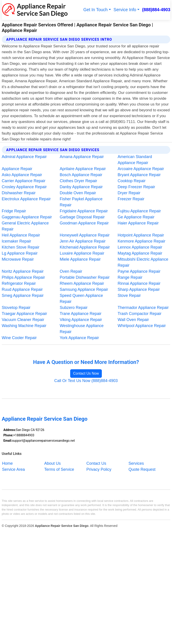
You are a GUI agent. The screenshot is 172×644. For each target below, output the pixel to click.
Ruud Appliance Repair (22, 289)
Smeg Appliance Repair (23, 296)
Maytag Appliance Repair (140, 253)
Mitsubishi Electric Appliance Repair (143, 262)
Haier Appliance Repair (138, 223)
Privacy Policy (99, 469)
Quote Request (142, 469)
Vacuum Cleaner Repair (23, 320)
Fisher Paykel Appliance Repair (81, 202)
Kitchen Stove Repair (21, 247)
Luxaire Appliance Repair (82, 253)
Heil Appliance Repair (21, 235)
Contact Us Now (86, 373)
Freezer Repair (131, 199)
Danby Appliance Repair (81, 187)
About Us (53, 463)
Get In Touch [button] (95, 10)
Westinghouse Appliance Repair (82, 329)
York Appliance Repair (79, 338)
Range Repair (130, 277)
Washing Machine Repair (24, 326)
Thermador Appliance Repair (143, 308)
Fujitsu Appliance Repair (139, 211)
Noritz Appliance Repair (23, 271)
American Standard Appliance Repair (135, 160)
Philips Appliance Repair (23, 277)
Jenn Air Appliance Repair (83, 241)
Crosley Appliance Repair (24, 187)
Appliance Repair (17, 169)
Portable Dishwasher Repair (85, 277)
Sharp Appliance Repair (139, 289)
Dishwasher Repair (19, 193)
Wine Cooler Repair (19, 338)
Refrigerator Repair (19, 283)
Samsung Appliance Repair (84, 289)
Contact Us (96, 463)
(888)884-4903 (156, 10)
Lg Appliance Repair (20, 253)
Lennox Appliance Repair (140, 247)
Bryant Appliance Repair (139, 175)
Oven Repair (71, 271)
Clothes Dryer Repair (78, 181)
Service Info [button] (125, 10)
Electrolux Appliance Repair (26, 199)
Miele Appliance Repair (80, 259)
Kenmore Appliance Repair (141, 241)
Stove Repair (129, 296)
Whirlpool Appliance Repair (142, 326)
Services (136, 463)
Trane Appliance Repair (81, 314)
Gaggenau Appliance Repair (27, 217)
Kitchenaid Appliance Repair (85, 247)
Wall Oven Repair (133, 320)
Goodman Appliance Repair (84, 223)
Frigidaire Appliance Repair (84, 211)
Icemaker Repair (16, 241)
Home (7, 463)
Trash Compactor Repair (139, 314)
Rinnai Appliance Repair (139, 283)
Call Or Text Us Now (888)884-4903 (86, 381)
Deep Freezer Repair (136, 187)
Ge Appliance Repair (136, 217)
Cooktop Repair (132, 181)
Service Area (13, 469)
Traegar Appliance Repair (24, 314)
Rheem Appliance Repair (82, 283)
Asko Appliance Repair (22, 175)
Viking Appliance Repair (81, 320)
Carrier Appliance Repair (24, 181)
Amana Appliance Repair (82, 157)
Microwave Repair (18, 259)
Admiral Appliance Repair (24, 157)
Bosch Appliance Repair (81, 175)
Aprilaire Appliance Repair (83, 169)
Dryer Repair (129, 193)
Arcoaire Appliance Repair (141, 169)
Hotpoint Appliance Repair (141, 235)
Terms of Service (59, 469)
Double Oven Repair (78, 193)
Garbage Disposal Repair (82, 217)
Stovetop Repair (16, 308)
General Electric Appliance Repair (25, 226)
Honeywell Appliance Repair (85, 235)
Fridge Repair (14, 211)
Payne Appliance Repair (139, 271)
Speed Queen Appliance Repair (81, 299)
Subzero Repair (74, 308)
